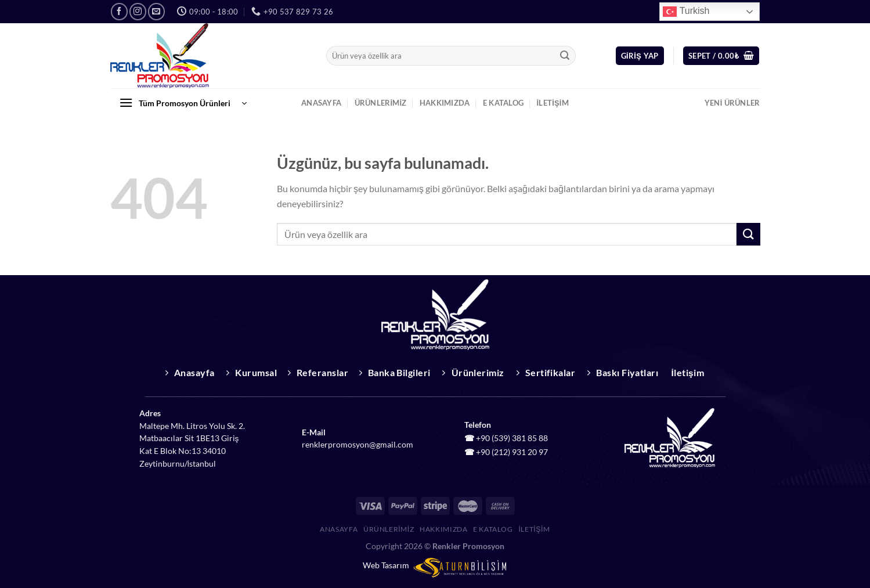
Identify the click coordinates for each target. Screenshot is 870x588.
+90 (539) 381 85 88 (512, 438)
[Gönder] (565, 56)
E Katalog (503, 103)
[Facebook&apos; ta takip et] (119, 11)
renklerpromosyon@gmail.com (358, 445)
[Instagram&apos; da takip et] (138, 11)
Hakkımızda (445, 103)
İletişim (553, 103)
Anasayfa (321, 103)
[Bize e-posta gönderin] (156, 11)
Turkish (686, 12)
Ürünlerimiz (381, 103)
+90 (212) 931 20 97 (512, 452)
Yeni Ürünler (732, 103)
